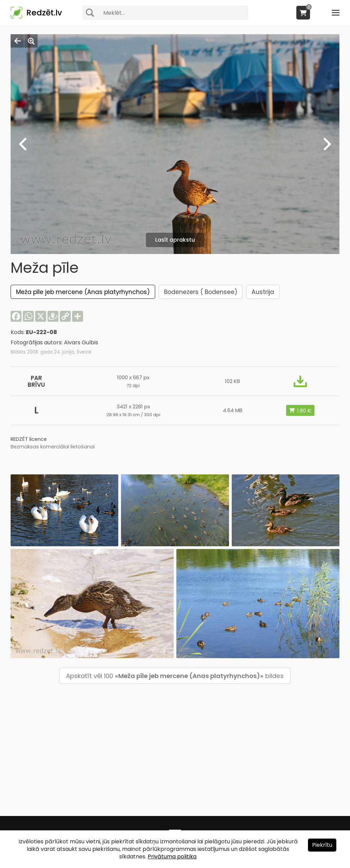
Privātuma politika (172, 857)
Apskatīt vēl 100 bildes (175, 676)
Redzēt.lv (44, 13)
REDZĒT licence (29, 439)
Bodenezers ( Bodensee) (201, 292)
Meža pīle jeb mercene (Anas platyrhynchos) (83, 292)
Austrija (263, 292)
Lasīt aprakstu (175, 240)
